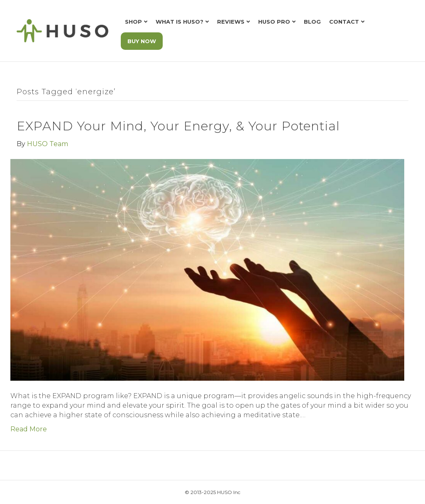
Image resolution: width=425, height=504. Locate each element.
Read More (29, 429)
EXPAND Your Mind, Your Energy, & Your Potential (178, 126)
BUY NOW (142, 41)
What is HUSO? (180, 22)
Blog (312, 22)
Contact (344, 22)
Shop (133, 22)
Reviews (231, 22)
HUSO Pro (274, 22)
